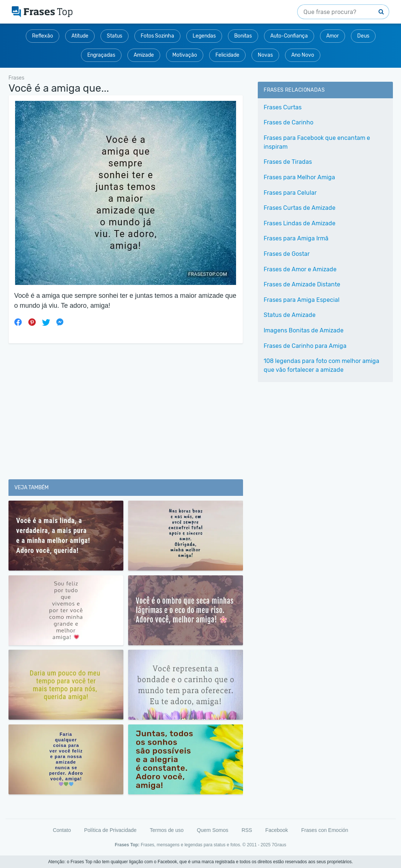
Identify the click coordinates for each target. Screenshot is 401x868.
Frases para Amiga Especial (302, 300)
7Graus (279, 845)
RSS (247, 830)
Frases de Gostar (287, 254)
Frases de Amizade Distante (302, 284)
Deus (363, 36)
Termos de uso (167, 830)
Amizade (144, 55)
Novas (265, 55)
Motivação (185, 55)
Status (115, 36)
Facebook (277, 830)
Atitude (80, 36)
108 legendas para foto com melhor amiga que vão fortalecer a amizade (321, 365)
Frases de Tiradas (288, 162)
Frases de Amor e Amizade (300, 269)
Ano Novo (303, 55)
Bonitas (243, 36)
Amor (333, 36)
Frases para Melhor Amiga (299, 177)
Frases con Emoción (325, 830)
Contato (62, 830)
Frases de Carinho (289, 122)
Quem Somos (212, 830)
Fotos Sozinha (157, 36)
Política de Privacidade (110, 830)
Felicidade (227, 55)
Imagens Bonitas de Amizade (304, 330)
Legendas (204, 36)
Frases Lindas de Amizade (300, 223)
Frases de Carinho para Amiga (305, 346)
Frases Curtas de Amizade (300, 208)
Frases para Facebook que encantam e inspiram (317, 142)
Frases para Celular (290, 193)
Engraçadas (101, 55)
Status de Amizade (290, 315)
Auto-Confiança (289, 36)
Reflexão (43, 36)
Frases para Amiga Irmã (296, 238)
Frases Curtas (283, 107)
